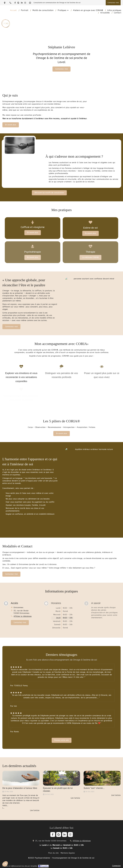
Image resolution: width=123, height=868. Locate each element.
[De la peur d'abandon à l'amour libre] (21, 778)
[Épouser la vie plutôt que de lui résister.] (61, 778)
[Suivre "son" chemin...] (102, 778)
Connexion (116, 866)
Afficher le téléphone (82, 841)
